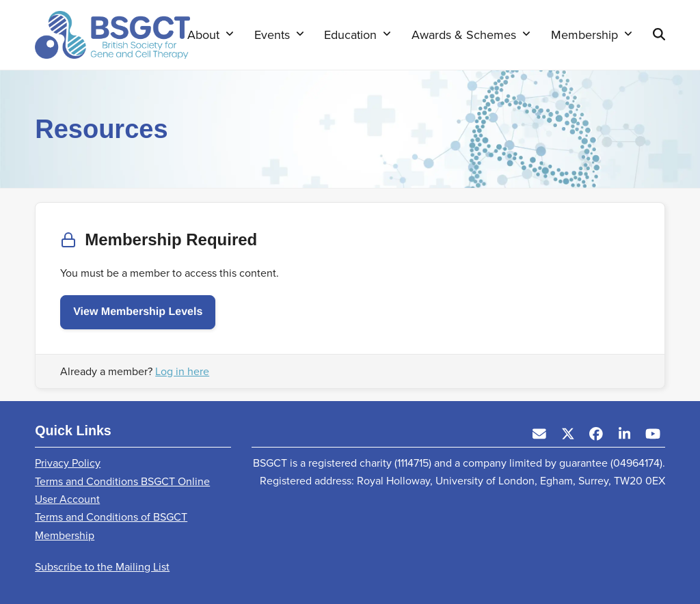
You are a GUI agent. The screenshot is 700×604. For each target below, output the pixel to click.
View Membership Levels (138, 312)
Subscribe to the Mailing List (102, 567)
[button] (659, 35)
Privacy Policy (68, 463)
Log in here (182, 371)
